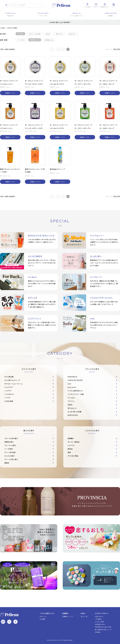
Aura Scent (72, 387)
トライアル (71, 445)
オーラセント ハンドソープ (9, 125)
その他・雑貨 (9, 401)
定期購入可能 (49, 40)
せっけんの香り (10, 456)
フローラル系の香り (11, 438)
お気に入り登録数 (35, 34)
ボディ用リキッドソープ (12, 380)
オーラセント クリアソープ (9, 81)
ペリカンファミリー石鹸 (76, 394)
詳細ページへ (10, 93)
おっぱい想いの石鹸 (75, 412)
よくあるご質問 (99, 622)
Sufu (69, 384)
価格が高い (72, 34)
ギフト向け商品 (73, 456)
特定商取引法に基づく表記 (103, 627)
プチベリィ (71, 401)
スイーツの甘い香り (11, 459)
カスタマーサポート (102, 613)
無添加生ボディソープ (57, 169)
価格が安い (59, 34)
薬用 (69, 452)
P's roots (71, 398)
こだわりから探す (12, 28)
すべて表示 (21, 40)
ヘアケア (7, 398)
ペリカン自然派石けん (75, 391)
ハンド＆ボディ (9, 394)
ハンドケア (8, 391)
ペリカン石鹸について (47, 613)
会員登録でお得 (100, 624)
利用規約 (98, 632)
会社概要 (42, 619)
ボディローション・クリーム (13, 384)
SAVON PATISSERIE (75, 380)
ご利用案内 (98, 619)
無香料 (7, 463)
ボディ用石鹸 (9, 377)
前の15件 (109, 49)
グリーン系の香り (10, 452)
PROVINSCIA (72, 377)
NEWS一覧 (84, 616)
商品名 (48, 34)
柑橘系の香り (9, 442)
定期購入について (68, 616)
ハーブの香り (9, 449)
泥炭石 (70, 405)
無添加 (70, 449)
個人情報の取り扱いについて (104, 630)
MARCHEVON (73, 415)
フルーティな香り (10, 445)
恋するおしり (72, 408)
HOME (3, 28)
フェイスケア (9, 387)
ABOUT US (43, 616)
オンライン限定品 (74, 442)
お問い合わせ (99, 616)
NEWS (83, 613)
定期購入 (71, 438)
